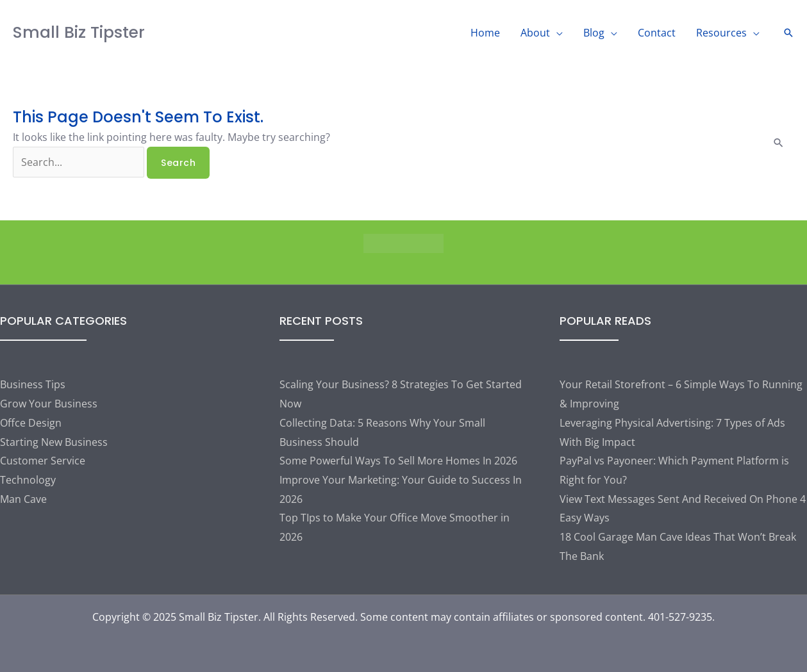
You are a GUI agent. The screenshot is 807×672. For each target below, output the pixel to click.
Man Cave (23, 499)
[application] (556, 33)
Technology (28, 480)
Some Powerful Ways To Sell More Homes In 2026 (398, 461)
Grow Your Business (49, 404)
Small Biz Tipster (79, 32)
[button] (788, 33)
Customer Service (43, 461)
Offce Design (31, 423)
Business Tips (33, 384)
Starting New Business (54, 442)
